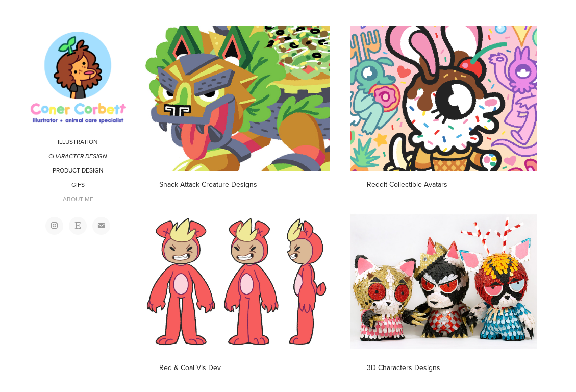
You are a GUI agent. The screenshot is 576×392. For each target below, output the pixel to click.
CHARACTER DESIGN (78, 156)
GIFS (78, 185)
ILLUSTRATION (78, 142)
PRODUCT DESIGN (78, 170)
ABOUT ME (78, 199)
